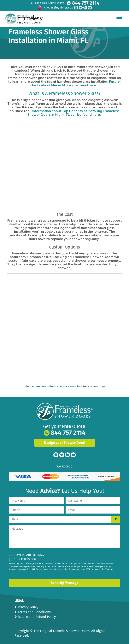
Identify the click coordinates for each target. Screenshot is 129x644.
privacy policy (23, 572)
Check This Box (25, 559)
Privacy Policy (27, 607)
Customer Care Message (27, 555)
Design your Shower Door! (65, 443)
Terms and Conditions (34, 612)
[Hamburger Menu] (119, 19)
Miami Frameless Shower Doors (54, 386)
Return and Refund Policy (36, 617)
